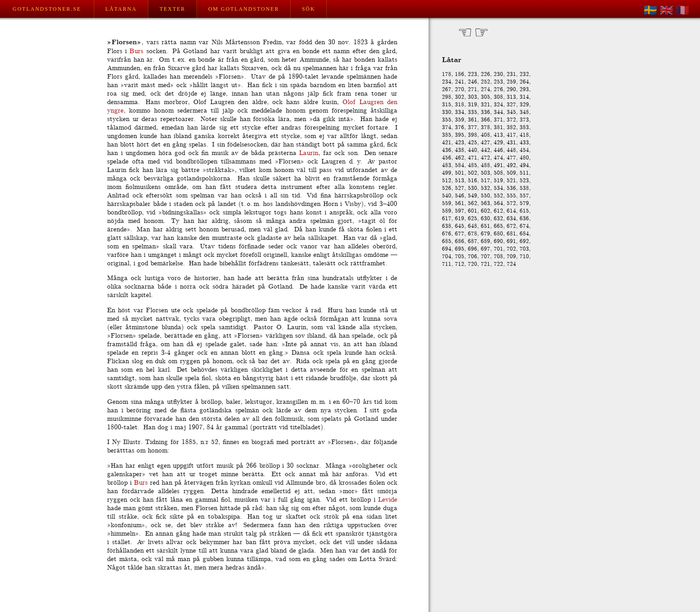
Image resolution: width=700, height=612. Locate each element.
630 (485, 219)
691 (511, 241)
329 (524, 105)
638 (447, 226)
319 (473, 105)
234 (447, 82)
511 (524, 173)
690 (498, 241)
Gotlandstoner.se (47, 9)
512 (447, 181)
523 (524, 181)
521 (511, 181)
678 (473, 234)
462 (460, 158)
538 (524, 188)
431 (511, 143)
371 (498, 120)
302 (460, 97)
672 (511, 226)
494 (524, 166)
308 (498, 97)
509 (511, 173)
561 (460, 203)
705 (460, 257)
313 (511, 97)
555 (511, 196)
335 (473, 112)
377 (473, 128)
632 (498, 219)
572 (511, 203)
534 (498, 188)
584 (460, 166)
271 (473, 90)
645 (460, 226)
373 (524, 120)
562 (473, 203)
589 (447, 211)
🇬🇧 (667, 10)
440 (473, 150)
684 (524, 234)
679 (485, 234)
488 (485, 166)
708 (498, 257)
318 (460, 105)
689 (485, 241)
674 (524, 226)
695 (460, 249)
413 (498, 135)
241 (460, 82)
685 (447, 241)
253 (498, 82)
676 (447, 234)
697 (485, 249)
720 (473, 264)
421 (447, 143)
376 (460, 128)
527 (460, 188)
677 (460, 234)
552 (498, 196)
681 (511, 234)
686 (460, 241)
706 (473, 257)
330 (447, 112)
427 (485, 143)
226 (485, 74)
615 (524, 211)
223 (473, 74)
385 (447, 135)
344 (498, 112)
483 (447, 166)
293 (524, 90)
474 (498, 158)
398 (473, 135)
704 (447, 257)
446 (498, 150)
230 (498, 74)
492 (511, 166)
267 (447, 90)
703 (524, 249)
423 (460, 143)
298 (447, 97)
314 (524, 97)
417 (511, 135)
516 (473, 181)
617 (447, 219)
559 (447, 203)
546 (460, 196)
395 (460, 135)
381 (498, 128)
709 (511, 257)
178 (447, 74)
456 (447, 158)
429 (498, 143)
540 (447, 196)
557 (524, 196)
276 (498, 90)
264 (524, 82)
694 (447, 249)
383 (524, 128)
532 (485, 188)
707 (485, 257)
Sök (308, 9)
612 (498, 211)
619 (460, 219)
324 (498, 105)
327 (511, 105)
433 (524, 143)
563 (485, 203)
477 (511, 158)
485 (473, 166)
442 (485, 150)
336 (485, 112)
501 (460, 173)
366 (485, 120)
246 (473, 82)
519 (498, 181)
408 (485, 135)
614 (511, 211)
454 (524, 150)
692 (524, 241)
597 (460, 211)
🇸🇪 (650, 10)
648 (473, 226)
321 (485, 105)
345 (511, 112)
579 (524, 203)
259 (511, 82)
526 (447, 188)
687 (473, 241)
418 (524, 135)
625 (473, 219)
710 (524, 257)
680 (498, 234)
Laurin (309, 153)
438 (460, 150)
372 (511, 120)
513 (460, 181)
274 (485, 90)
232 (524, 74)
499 (447, 173)
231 (511, 74)
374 (447, 128)
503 (485, 173)
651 (485, 226)
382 (511, 128)
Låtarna (121, 9)
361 (473, 120)
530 (473, 188)
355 (447, 120)
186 (460, 74)
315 (447, 105)
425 (473, 143)
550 (485, 196)
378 (485, 128)
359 (460, 120)
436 (447, 150)
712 (460, 264)
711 (447, 264)
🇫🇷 (683, 10)
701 (498, 249)
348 (524, 112)
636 (524, 219)
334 (460, 112)
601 (473, 211)
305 (485, 97)
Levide (388, 500)
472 (485, 158)
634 (511, 219)
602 (485, 211)
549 (473, 196)
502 (473, 173)
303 (473, 97)
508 (498, 173)
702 (511, 249)
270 (460, 90)
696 (473, 249)
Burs (136, 51)
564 (498, 203)
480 (524, 158)
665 (498, 226)
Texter (172, 9)
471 (473, 158)
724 (511, 264)
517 (485, 181)
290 (511, 90)
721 (485, 264)
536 (511, 188)
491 (498, 166)
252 (485, 82)
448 (511, 150)
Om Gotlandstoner (244, 9)
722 (498, 264)
